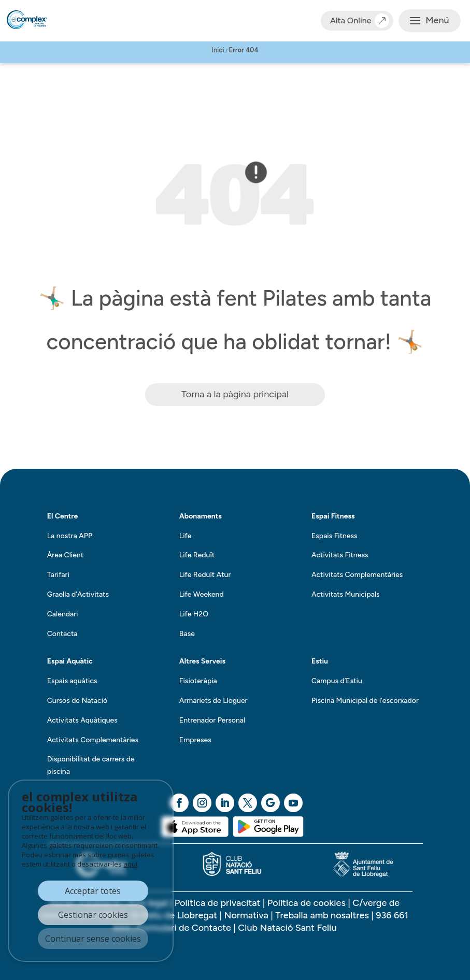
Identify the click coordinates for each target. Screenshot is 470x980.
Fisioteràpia (198, 681)
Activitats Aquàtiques (82, 720)
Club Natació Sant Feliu (287, 928)
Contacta (62, 634)
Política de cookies (307, 903)
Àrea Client (65, 555)
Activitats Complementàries (357, 575)
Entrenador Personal (212, 720)
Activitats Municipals (346, 594)
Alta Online (357, 21)
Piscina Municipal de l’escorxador (365, 701)
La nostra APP (70, 536)
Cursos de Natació (77, 701)
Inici (218, 50)
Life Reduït (197, 555)
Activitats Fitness (340, 555)
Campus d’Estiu (337, 681)
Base (187, 634)
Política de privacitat (218, 903)
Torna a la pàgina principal (235, 394)
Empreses (195, 740)
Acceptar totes (93, 891)
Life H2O (194, 614)
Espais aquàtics (72, 681)
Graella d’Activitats (78, 594)
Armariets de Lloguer (213, 701)
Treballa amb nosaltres (323, 915)
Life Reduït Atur (205, 575)
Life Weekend (202, 594)
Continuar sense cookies (93, 939)
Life (186, 536)
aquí (130, 864)
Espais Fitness (334, 536)
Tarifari (58, 575)
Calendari (63, 614)
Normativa (246, 915)
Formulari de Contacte (184, 928)
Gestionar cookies (93, 915)
